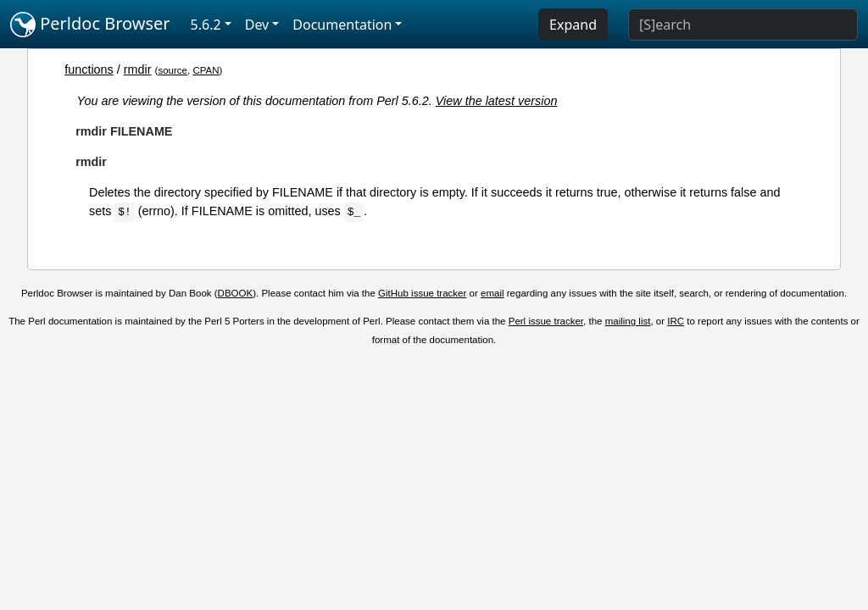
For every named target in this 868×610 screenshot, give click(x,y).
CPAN (206, 70)
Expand (573, 25)
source (172, 70)
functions (89, 69)
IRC (676, 321)
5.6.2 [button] (206, 25)
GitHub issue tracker (422, 293)
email (492, 293)
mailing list (628, 321)
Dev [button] (257, 25)
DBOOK (236, 293)
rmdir (138, 69)
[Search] (743, 25)
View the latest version (497, 101)
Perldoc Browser (90, 25)
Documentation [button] (342, 25)
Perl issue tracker (546, 321)
